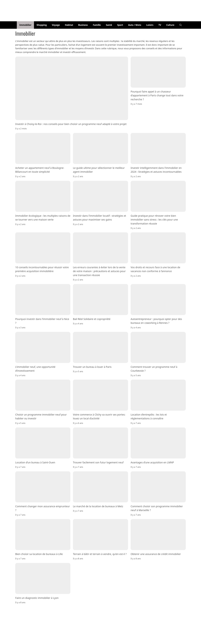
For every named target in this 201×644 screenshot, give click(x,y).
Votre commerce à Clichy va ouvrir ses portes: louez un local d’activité (99, 416)
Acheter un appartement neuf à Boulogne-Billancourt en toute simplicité (40, 170)
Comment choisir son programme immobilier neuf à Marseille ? (157, 508)
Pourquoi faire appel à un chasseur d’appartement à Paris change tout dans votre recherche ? (157, 95)
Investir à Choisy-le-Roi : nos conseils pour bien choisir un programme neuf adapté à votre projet (71, 124)
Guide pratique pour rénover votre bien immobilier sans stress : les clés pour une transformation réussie (154, 219)
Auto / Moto (135, 25)
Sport (120, 25)
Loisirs (150, 25)
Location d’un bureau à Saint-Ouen (35, 462)
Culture (170, 25)
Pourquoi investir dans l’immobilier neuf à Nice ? (42, 321)
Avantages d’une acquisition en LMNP (152, 462)
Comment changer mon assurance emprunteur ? (43, 508)
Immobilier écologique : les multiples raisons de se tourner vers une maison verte (43, 218)
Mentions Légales (112, 609)
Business (83, 25)
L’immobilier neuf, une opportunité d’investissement (35, 369)
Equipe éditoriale (88, 609)
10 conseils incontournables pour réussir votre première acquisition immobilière (42, 269)
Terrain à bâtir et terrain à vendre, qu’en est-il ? (100, 554)
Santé (109, 25)
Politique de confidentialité (133, 609)
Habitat (69, 25)
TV (160, 25)
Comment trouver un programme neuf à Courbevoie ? (154, 369)
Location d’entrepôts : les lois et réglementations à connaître (149, 416)
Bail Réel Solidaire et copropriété (92, 319)
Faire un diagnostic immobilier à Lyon (37, 598)
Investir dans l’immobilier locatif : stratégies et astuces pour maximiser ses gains (99, 218)
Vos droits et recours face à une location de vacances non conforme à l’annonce (155, 269)
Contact (100, 609)
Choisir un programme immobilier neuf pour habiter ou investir (41, 416)
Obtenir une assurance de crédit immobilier (156, 554)
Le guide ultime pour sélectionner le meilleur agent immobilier (99, 170)
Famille (97, 25)
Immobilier (25, 25)
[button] (181, 25)
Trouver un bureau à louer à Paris (92, 367)
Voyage (56, 25)
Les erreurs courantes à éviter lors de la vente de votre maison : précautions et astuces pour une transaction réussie (99, 271)
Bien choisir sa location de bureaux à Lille (39, 554)
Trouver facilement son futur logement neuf (98, 462)
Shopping (42, 25)
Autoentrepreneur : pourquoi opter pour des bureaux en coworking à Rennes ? (156, 321)
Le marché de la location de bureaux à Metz (98, 506)
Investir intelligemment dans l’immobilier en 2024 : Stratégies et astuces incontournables (156, 170)
